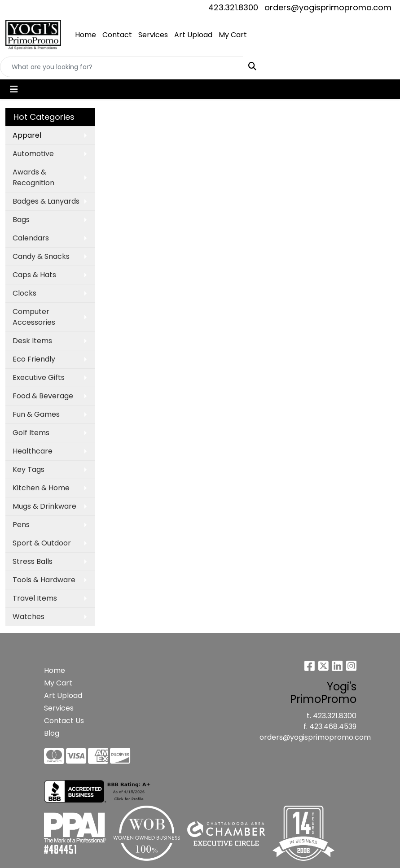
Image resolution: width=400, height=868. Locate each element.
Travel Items (35, 598)
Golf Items (31, 433)
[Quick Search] (122, 67)
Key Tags (29, 469)
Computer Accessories (34, 317)
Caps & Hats (34, 275)
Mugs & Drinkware (44, 506)
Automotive (33, 154)
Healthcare (33, 451)
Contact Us (64, 721)
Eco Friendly (34, 359)
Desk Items (32, 341)
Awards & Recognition (33, 177)
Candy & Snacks (41, 256)
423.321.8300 (233, 7)
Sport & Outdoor (42, 543)
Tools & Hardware (44, 580)
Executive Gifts (39, 377)
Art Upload (193, 35)
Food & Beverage (43, 396)
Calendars (31, 238)
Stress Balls (33, 561)
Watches (29, 617)
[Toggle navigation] (14, 89)
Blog (52, 733)
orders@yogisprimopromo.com (328, 7)
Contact (117, 35)
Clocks (24, 293)
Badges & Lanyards (46, 201)
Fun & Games (36, 414)
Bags (21, 220)
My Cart (233, 35)
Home (86, 35)
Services (153, 35)
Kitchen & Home (41, 488)
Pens (21, 525)
